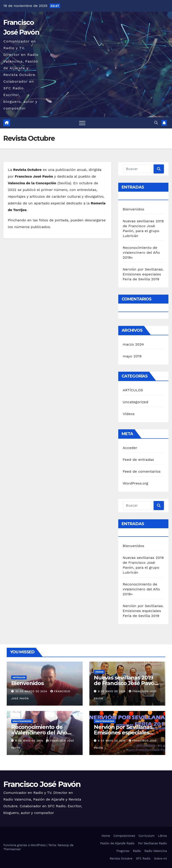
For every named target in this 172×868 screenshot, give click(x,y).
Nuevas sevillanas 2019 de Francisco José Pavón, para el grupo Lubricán (126, 683)
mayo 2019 (132, 356)
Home (106, 836)
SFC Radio (143, 859)
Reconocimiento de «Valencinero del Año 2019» (141, 253)
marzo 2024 (133, 344)
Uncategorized (135, 402)
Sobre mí (160, 859)
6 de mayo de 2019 (30, 741)
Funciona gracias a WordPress (25, 845)
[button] (156, 123)
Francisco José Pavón (42, 784)
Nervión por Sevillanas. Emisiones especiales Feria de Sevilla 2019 (143, 274)
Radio (137, 851)
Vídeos (129, 414)
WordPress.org (135, 483)
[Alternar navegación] (82, 123)
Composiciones (124, 836)
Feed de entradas (138, 460)
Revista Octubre (121, 859)
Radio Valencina (156, 851)
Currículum (147, 836)
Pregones (123, 851)
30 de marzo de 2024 (32, 691)
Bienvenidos (133, 209)
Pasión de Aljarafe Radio (117, 843)
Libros (162, 836)
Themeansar (12, 849)
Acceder (130, 448)
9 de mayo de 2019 (112, 691)
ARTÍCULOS (133, 390)
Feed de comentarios (142, 471)
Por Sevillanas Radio (153, 843)
